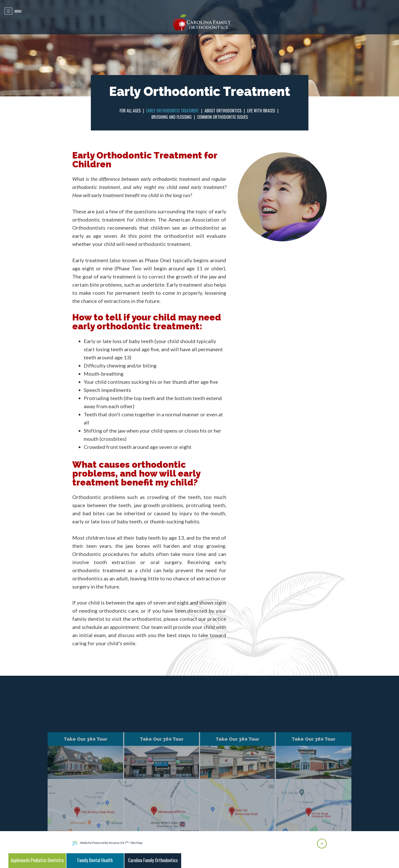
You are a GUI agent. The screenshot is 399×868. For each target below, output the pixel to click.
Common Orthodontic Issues (223, 117)
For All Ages (130, 111)
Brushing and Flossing (172, 117)
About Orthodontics (223, 111)
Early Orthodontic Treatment (173, 111)
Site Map (137, 843)
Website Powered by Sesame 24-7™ (101, 843)
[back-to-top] (322, 844)
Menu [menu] (14, 11)
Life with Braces (261, 111)
